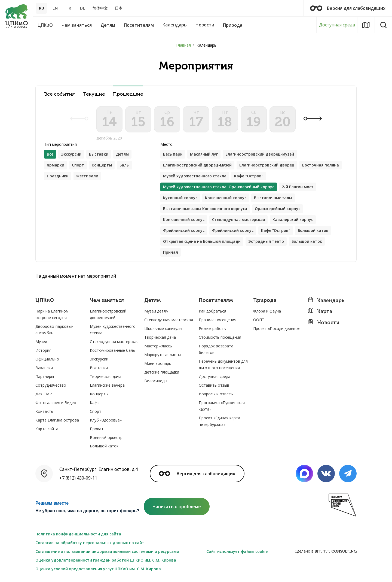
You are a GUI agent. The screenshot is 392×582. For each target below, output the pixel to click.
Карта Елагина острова (57, 420)
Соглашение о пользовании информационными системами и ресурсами (107, 551)
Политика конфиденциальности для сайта (78, 534)
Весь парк (173, 154)
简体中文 (100, 8)
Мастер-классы (158, 346)
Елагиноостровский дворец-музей (260, 154)
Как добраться (212, 311)
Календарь (326, 300)
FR (69, 8)
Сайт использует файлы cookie (237, 551)
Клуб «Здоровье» (106, 420)
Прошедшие (128, 94)
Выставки (99, 154)
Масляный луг (204, 154)
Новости (324, 322)
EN (55, 8)
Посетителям (216, 300)
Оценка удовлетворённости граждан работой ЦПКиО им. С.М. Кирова (106, 560)
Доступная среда (337, 25)
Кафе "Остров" (249, 176)
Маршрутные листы (163, 355)
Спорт (78, 165)
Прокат (97, 429)
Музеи (41, 342)
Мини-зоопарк (158, 363)
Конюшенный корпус (226, 198)
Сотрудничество (51, 385)
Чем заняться (107, 300)
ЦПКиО (45, 300)
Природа (265, 300)
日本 (119, 8)
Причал (171, 252)
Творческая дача (106, 376)
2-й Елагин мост (298, 187)
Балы (125, 165)
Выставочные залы (273, 198)
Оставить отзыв (214, 385)
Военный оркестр (106, 437)
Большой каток (313, 230)
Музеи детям (156, 311)
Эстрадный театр (266, 241)
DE (82, 8)
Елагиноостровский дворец (267, 165)
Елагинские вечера (107, 385)
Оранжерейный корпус (278, 209)
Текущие (94, 94)
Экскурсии (71, 154)
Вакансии (44, 368)
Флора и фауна (267, 311)
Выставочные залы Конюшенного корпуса (205, 209)
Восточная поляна (321, 165)
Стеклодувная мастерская (238, 219)
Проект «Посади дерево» (276, 328)
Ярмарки (56, 165)
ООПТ (259, 320)
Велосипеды (156, 381)
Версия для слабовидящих (348, 8)
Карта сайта (47, 429)
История (43, 350)
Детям (122, 154)
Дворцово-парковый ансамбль (54, 330)
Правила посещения (218, 320)
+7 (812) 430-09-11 (78, 478)
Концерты (102, 165)
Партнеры (45, 376)
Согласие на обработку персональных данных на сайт (90, 543)
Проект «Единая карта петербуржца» (219, 421)
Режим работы (213, 328)
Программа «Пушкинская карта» (222, 406)
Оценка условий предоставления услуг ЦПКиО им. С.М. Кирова (98, 569)
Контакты (45, 411)
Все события (59, 94)
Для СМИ (44, 394)
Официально (47, 359)
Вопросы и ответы (216, 394)
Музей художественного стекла (195, 176)
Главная (183, 45)
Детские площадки (162, 372)
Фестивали (87, 176)
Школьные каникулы (163, 328)
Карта (320, 311)
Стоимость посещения (220, 337)
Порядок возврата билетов (216, 349)
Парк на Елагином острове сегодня (52, 314)
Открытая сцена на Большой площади (202, 241)
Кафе (95, 403)
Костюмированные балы (113, 350)
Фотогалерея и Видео (56, 403)
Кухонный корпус (180, 198)
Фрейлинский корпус (184, 230)
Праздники (58, 176)
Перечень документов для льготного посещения (223, 364)
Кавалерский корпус (293, 219)
